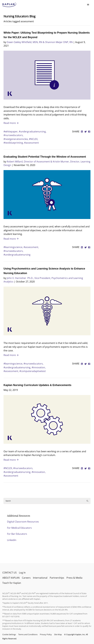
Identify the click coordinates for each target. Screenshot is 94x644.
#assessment (31, 143)
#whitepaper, (11, 132)
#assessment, (31, 247)
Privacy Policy (46, 634)
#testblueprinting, (14, 143)
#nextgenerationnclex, (16, 139)
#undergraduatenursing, (33, 132)
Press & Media (74, 578)
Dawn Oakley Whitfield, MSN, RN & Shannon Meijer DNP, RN (40, 42)
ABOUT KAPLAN (11, 578)
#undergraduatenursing (17, 255)
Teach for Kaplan (12, 583)
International (40, 578)
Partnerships (57, 578)
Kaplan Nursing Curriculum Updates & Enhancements (37, 385)
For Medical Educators (19, 528)
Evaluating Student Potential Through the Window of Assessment (45, 157)
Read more (11, 123)
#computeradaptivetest (33, 371)
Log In (22, 573)
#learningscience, (14, 247)
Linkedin (12, 540)
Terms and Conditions (28, 634)
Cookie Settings (9, 634)
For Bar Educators (17, 534)
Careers (26, 578)
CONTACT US (9, 573)
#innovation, (39, 367)
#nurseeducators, (13, 135)
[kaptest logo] (9, 5)
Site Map (58, 634)
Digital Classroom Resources (23, 522)
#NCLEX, (34, 139)
